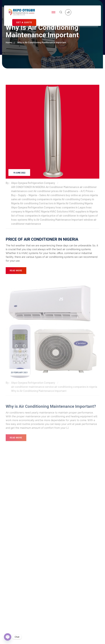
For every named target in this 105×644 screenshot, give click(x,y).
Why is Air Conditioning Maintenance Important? (51, 407)
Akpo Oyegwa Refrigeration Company (33, 183)
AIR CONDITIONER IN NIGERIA (28, 187)
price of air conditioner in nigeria (68, 215)
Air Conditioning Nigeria (79, 203)
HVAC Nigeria (42, 211)
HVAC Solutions (59, 211)
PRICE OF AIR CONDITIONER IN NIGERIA (42, 239)
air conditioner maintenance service (32, 388)
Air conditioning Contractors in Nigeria (42, 203)
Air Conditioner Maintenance (62, 187)
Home (9, 42)
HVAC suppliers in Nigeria (83, 211)
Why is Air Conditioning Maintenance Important (42, 42)
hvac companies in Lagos (71, 207)
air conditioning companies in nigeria (39, 199)
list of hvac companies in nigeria (30, 215)
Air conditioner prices (46, 191)
